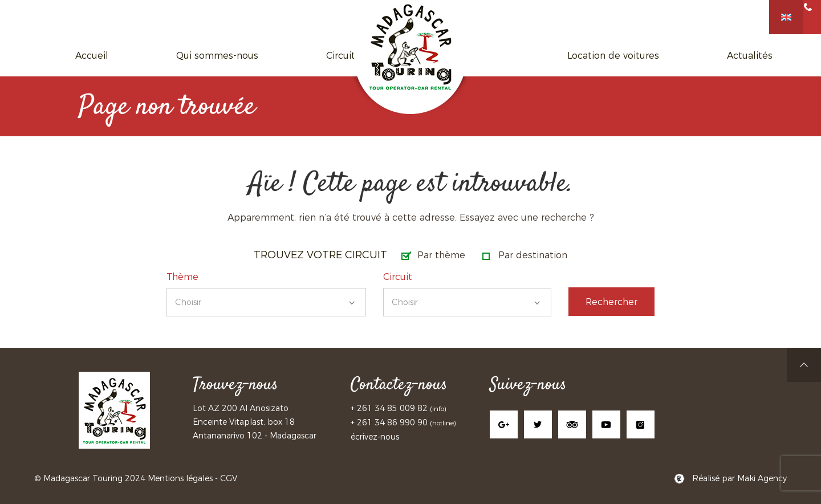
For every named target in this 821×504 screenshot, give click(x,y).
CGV (229, 478)
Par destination (533, 255)
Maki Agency (762, 478)
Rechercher (611, 302)
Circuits (313, 55)
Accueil (152, 55)
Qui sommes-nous (233, 55)
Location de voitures (539, 55)
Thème (182, 277)
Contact (694, 55)
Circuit (398, 277)
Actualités (631, 55)
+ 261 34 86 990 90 (389, 422)
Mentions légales (180, 478)
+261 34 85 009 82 (762, 16)
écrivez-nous (375, 437)
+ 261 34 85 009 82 (390, 408)
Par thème (441, 255)
